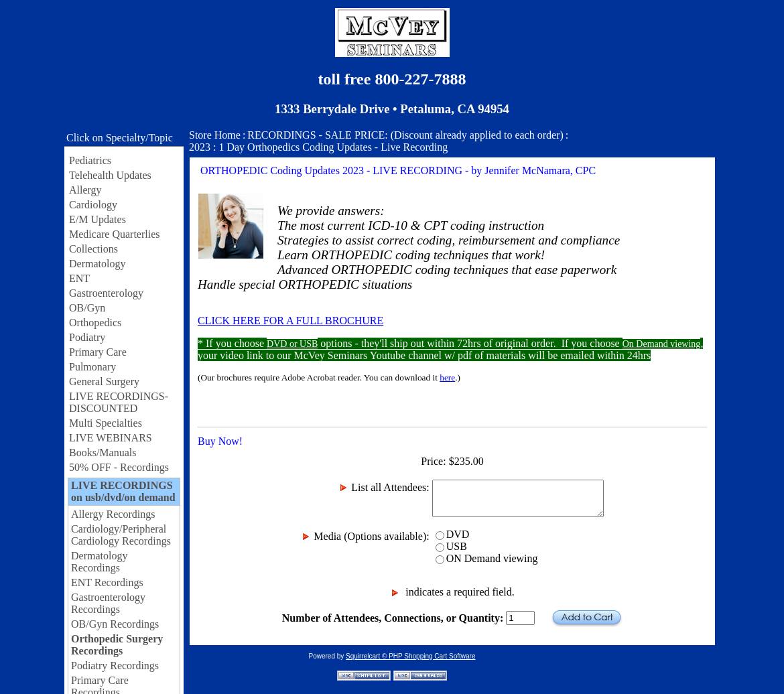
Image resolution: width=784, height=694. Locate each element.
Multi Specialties (106, 423)
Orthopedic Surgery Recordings (117, 645)
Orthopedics (95, 323)
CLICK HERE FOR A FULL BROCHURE (290, 321)
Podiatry (87, 337)
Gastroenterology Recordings (108, 603)
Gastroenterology (106, 293)
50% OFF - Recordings (119, 467)
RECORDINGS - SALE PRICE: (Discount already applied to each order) (405, 135)
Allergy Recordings (113, 514)
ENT (79, 278)
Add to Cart (587, 618)
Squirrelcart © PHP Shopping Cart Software (410, 656)
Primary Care (98, 352)
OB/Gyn (87, 308)
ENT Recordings (107, 582)
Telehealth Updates (110, 175)
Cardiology (93, 205)
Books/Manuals (103, 453)
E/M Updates (97, 219)
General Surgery (104, 381)
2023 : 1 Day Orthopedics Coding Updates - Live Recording (318, 147)
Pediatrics (90, 160)
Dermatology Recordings (99, 562)
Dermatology (97, 264)
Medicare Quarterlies (114, 234)
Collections (93, 249)
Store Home (215, 135)
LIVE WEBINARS (111, 438)
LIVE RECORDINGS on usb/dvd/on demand (123, 491)
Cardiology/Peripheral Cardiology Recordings (121, 535)
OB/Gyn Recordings (115, 624)
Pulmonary (92, 367)
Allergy (85, 190)
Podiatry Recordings (115, 666)
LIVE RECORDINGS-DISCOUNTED (119, 402)
